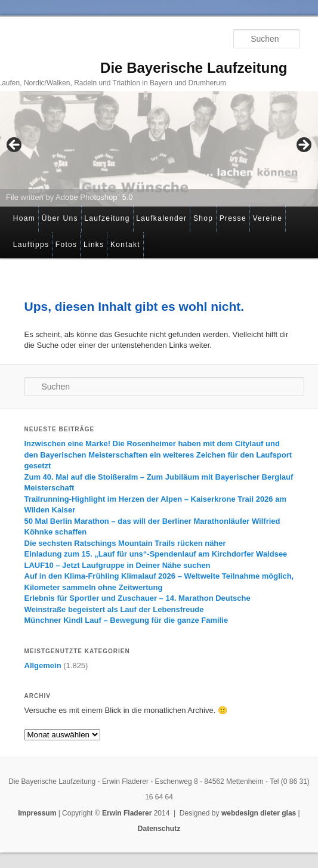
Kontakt (125, 245)
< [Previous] (15, 146)
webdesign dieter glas (259, 813)
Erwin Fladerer (127, 813)
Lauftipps (31, 245)
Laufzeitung (107, 218)
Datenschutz (159, 829)
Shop (203, 218)
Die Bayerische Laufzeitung (194, 68)
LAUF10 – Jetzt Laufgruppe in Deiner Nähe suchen (118, 565)
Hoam (24, 218)
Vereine (267, 218)
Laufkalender (161, 218)
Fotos (67, 245)
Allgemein (43, 665)
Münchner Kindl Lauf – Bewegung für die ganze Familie (126, 620)
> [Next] (303, 146)
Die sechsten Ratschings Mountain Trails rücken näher (125, 543)
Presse (233, 218)
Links (94, 245)
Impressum (37, 813)
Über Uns (60, 218)
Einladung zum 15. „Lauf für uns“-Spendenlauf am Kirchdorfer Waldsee (156, 554)
